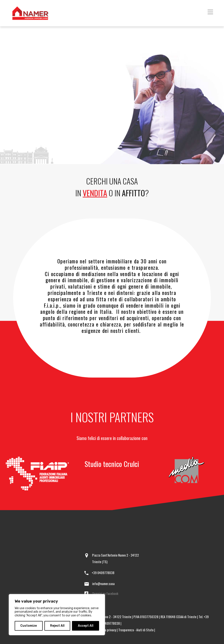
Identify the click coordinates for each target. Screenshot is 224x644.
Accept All (86, 626)
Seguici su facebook (105, 593)
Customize (29, 626)
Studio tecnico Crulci (112, 464)
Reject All (57, 626)
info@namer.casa (103, 584)
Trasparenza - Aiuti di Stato (136, 630)
